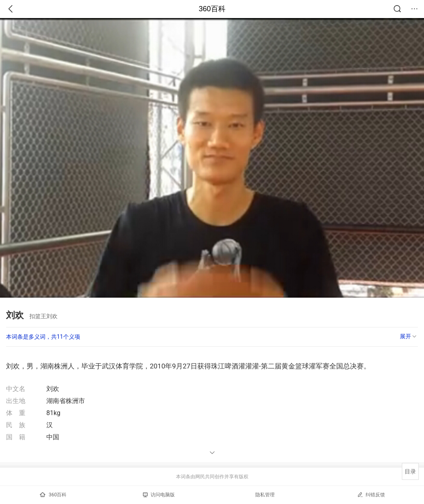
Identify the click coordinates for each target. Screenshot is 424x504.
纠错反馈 (371, 495)
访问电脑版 (159, 495)
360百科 (212, 9)
